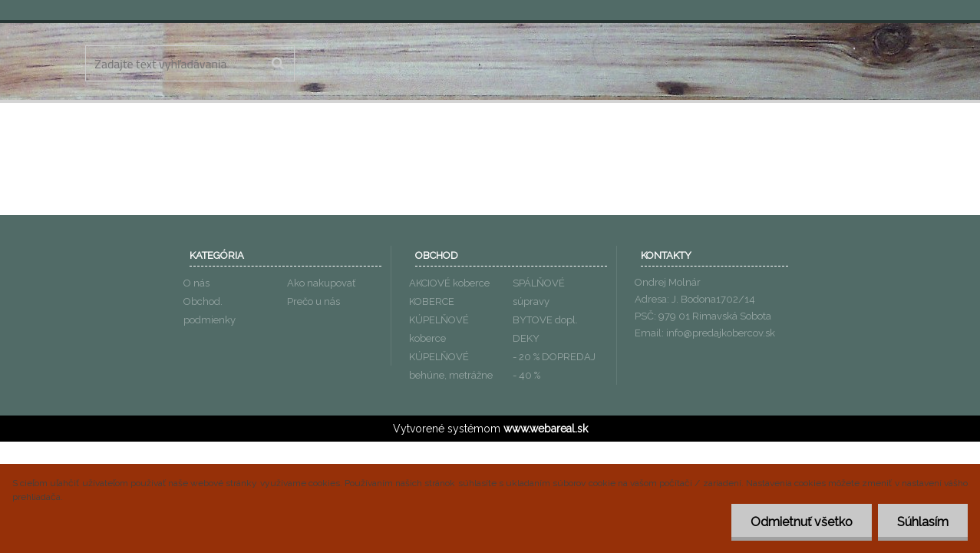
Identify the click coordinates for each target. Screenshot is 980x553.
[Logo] (490, 65)
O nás (196, 283)
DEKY (526, 338)
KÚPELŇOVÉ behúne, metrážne (451, 366)
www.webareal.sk (546, 429)
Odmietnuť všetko (802, 522)
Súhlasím (923, 522)
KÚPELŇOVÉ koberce (439, 329)
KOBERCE (432, 301)
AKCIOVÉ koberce (449, 283)
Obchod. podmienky (210, 311)
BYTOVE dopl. (545, 320)
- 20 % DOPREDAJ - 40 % (554, 366)
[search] (277, 64)
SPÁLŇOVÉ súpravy (539, 292)
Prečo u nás (313, 301)
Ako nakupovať (321, 283)
